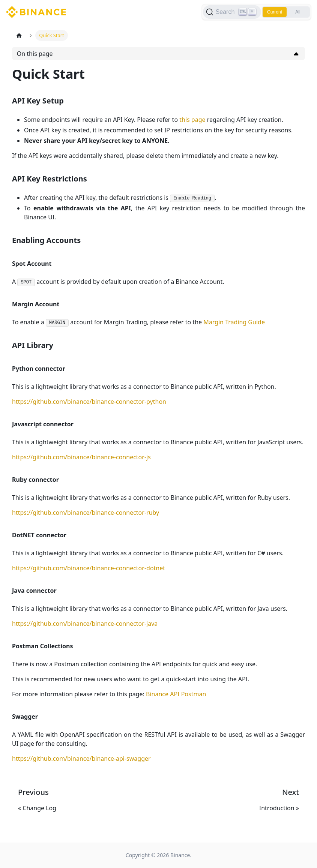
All (298, 12)
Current (275, 12)
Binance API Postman (176, 694)
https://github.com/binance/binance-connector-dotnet (89, 568)
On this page (35, 54)
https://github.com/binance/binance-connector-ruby (86, 513)
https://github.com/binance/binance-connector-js (81, 457)
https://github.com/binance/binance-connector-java (85, 624)
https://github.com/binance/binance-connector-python (89, 402)
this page (192, 120)
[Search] (232, 12)
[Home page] (19, 35)
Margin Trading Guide (234, 322)
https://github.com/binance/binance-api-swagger (81, 759)
